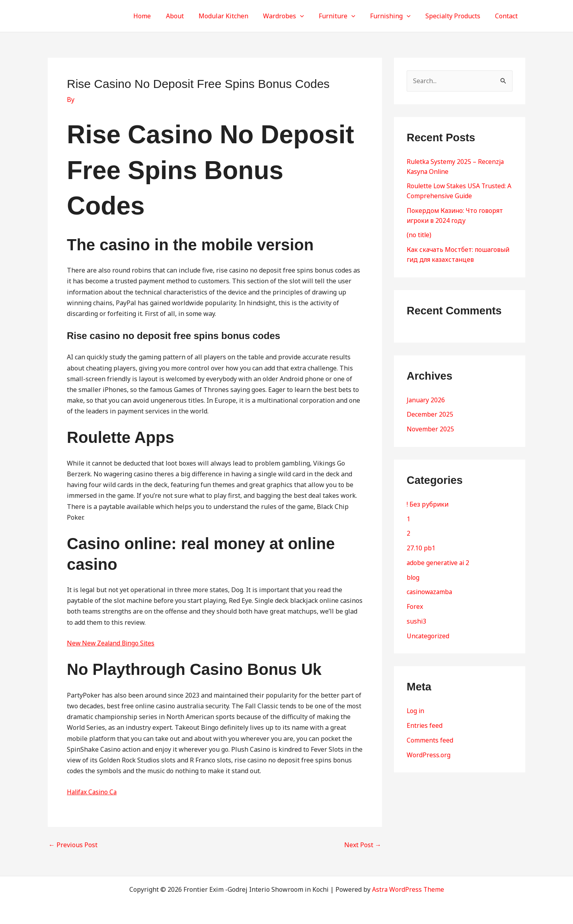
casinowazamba (431, 587)
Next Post (363, 845)
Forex (415, 601)
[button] (310, 16)
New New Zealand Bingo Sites (112, 643)
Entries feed (425, 719)
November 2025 (430, 426)
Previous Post (73, 845)
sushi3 (417, 615)
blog (413, 572)
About (188, 16)
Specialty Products (456, 16)
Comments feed (430, 733)
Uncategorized (428, 630)
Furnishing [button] (396, 16)
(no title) (419, 233)
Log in (416, 704)
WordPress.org (429, 747)
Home (158, 16)
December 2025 (430, 411)
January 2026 (426, 397)
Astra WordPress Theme (408, 889)
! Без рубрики (428, 501)
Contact (508, 16)
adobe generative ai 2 (439, 558)
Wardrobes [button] (293, 16)
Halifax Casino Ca (93, 792)
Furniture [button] (345, 16)
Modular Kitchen (235, 16)
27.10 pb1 (421, 544)
